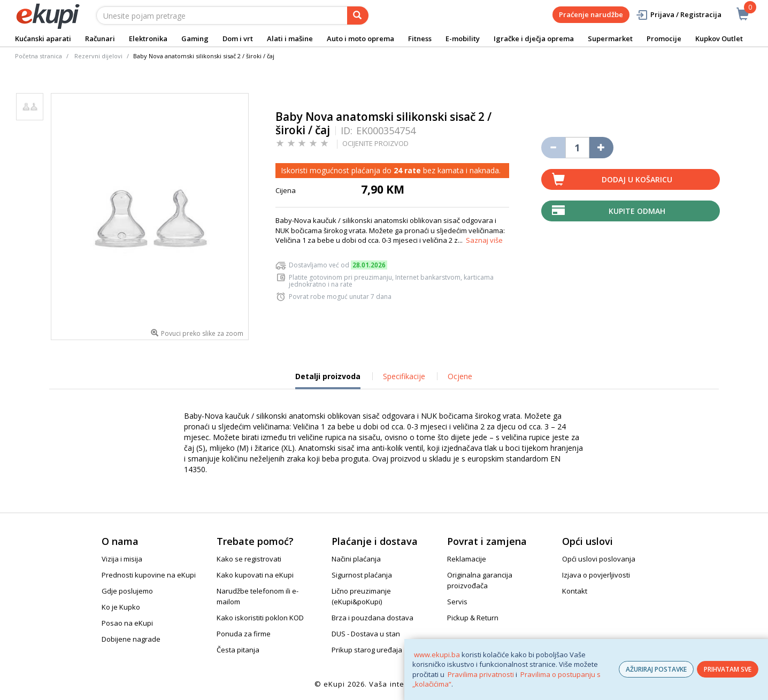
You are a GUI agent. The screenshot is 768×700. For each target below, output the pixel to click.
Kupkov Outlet (719, 39)
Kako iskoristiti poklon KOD (260, 618)
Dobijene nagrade (131, 639)
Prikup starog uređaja (367, 650)
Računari (100, 39)
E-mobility (463, 39)
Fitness (420, 39)
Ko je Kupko (121, 607)
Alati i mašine (290, 39)
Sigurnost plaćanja (362, 575)
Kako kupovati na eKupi (255, 575)
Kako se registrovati (249, 559)
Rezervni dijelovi (98, 56)
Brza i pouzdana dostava (373, 618)
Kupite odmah (637, 211)
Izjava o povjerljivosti (596, 575)
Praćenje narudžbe (591, 14)
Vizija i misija (122, 559)
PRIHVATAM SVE (728, 669)
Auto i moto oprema (360, 39)
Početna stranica (39, 56)
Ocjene (460, 376)
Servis (457, 602)
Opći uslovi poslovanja (599, 559)
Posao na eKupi (127, 623)
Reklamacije (467, 559)
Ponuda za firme (244, 634)
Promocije (664, 39)
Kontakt (575, 591)
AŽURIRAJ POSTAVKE (656, 669)
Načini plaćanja (356, 559)
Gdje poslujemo (127, 591)
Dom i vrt (238, 39)
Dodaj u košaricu (637, 179)
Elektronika (148, 39)
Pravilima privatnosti (481, 674)
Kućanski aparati (43, 39)
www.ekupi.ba (437, 655)
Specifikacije (404, 376)
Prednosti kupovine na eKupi (149, 575)
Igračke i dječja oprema (534, 39)
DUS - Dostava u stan (366, 634)
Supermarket (610, 39)
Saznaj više (484, 240)
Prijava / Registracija (678, 15)
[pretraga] (358, 16)
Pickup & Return (473, 618)
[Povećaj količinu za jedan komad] (601, 148)
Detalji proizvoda (328, 380)
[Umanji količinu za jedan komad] (553, 148)
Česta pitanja (238, 650)
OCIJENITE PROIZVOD (375, 143)
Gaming (195, 39)
